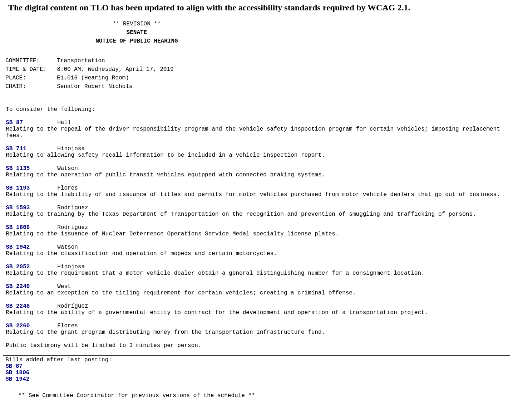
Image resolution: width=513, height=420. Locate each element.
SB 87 (14, 123)
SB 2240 (18, 287)
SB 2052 (18, 267)
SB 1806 (18, 228)
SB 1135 (18, 169)
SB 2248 (18, 306)
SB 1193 (18, 188)
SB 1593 (18, 208)
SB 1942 (18, 247)
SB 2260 (18, 326)
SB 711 (16, 149)
